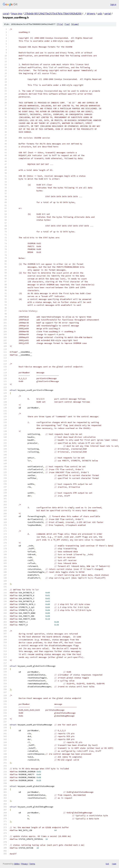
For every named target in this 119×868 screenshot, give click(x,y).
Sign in (113, 4)
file (60, 24)
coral (6, 14)
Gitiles (17, 864)
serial (108, 14)
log (67, 24)
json (114, 864)
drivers (91, 14)
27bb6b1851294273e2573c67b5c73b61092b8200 (53, 14)
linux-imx (17, 14)
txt (107, 864)
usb (100, 14)
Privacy (24, 864)
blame (75, 24)
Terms (32, 864)
